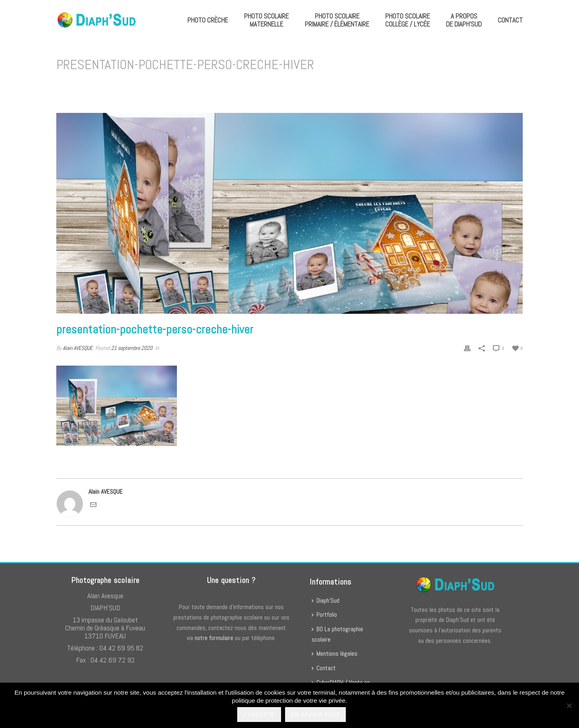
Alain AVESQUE (78, 348)
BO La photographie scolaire (337, 634)
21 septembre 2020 (132, 348)
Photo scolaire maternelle (266, 20)
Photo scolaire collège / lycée (408, 20)
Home (305, 85)
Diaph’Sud (325, 600)
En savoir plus (315, 715)
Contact (510, 20)
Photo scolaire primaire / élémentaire (337, 20)
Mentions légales (335, 653)
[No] (569, 706)
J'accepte (259, 715)
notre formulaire (214, 638)
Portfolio (324, 615)
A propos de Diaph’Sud (464, 20)
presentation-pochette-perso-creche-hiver (364, 85)
